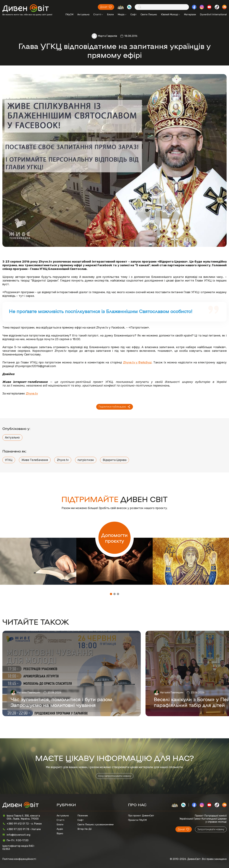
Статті (98, 14)
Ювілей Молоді (170, 14)
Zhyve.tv (32, 393)
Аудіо (60, 829)
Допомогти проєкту (114, 538)
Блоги (110, 14)
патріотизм (86, 460)
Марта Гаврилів (108, 36)
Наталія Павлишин (29, 693)
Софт (134, 14)
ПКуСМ (69, 14)
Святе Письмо (149, 14)
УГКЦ (9, 460)
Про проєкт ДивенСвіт (141, 816)
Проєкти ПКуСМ (137, 820)
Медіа (122, 14)
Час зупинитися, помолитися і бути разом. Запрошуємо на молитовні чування (62, 702)
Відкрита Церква (115, 460)
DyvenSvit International (213, 14)
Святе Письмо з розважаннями (95, 825)
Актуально (83, 14)
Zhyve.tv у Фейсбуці (137, 362)
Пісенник (83, 816)
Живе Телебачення (35, 460)
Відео (60, 833)
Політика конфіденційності (19, 859)
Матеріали (190, 14)
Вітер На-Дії (85, 829)
